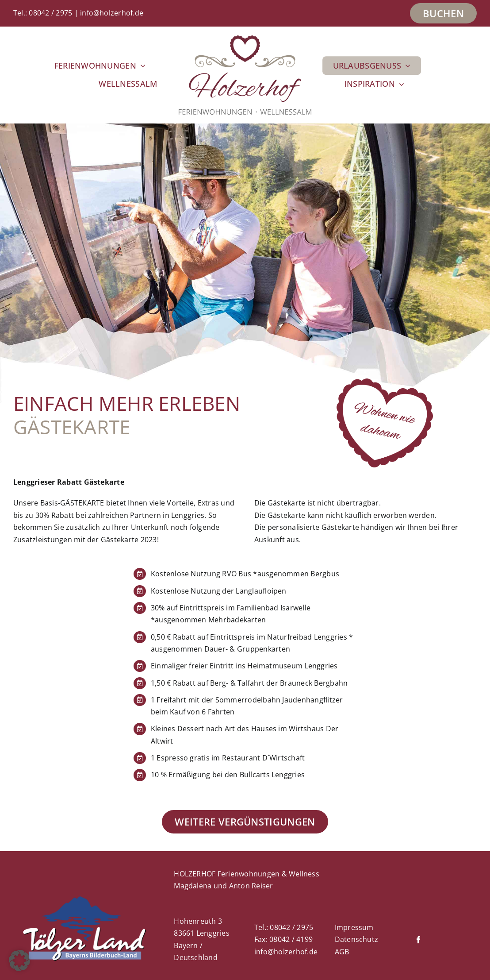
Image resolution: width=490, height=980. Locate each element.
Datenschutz (357, 939)
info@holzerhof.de (112, 13)
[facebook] (418, 940)
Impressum (354, 927)
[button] (19, 961)
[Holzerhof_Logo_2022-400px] (245, 39)
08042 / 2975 (50, 13)
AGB (342, 952)
